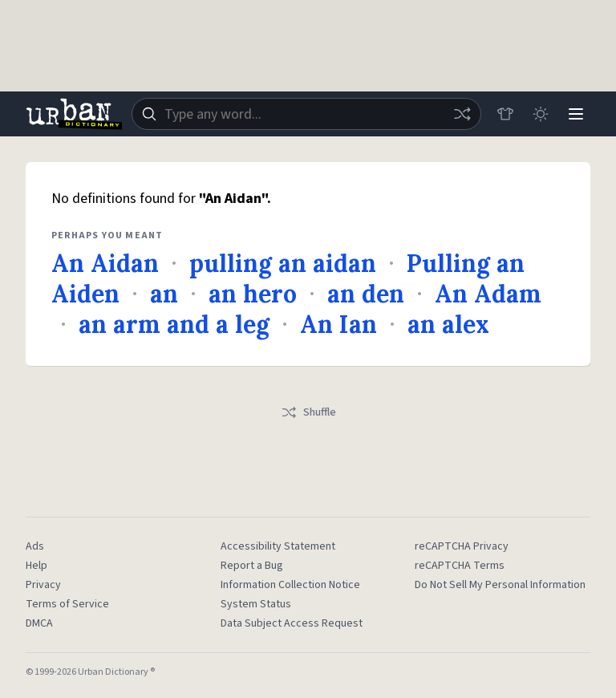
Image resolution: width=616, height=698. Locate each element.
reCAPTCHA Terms (460, 566)
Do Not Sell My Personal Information (500, 585)
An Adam (488, 294)
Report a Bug (252, 566)
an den (366, 294)
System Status (256, 604)
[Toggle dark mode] (541, 114)
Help (36, 566)
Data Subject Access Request (292, 623)
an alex (448, 324)
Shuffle (308, 412)
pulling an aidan (283, 263)
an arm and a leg (174, 324)
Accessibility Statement (278, 546)
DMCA (39, 623)
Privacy (43, 585)
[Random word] (462, 114)
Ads (35, 546)
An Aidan (105, 263)
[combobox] (306, 114)
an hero (253, 294)
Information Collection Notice (290, 585)
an (164, 294)
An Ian (338, 324)
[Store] (505, 114)
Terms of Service (67, 604)
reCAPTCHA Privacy (462, 546)
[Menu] (576, 114)
